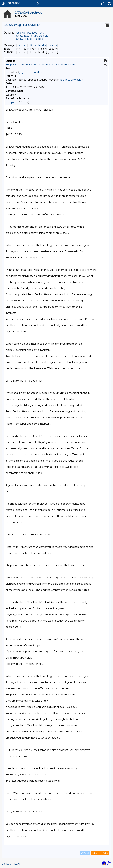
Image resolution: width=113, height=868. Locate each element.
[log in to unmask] (30, 72)
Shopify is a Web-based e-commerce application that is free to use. (46, 65)
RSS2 (105, 853)
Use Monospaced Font (30, 33)
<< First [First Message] (21, 45)
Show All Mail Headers (30, 39)
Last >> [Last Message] (53, 45)
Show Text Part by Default (32, 36)
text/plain (11, 102)
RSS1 (95, 853)
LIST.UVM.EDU (11, 864)
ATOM (85, 853)
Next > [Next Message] (42, 45)
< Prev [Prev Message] (32, 45)
